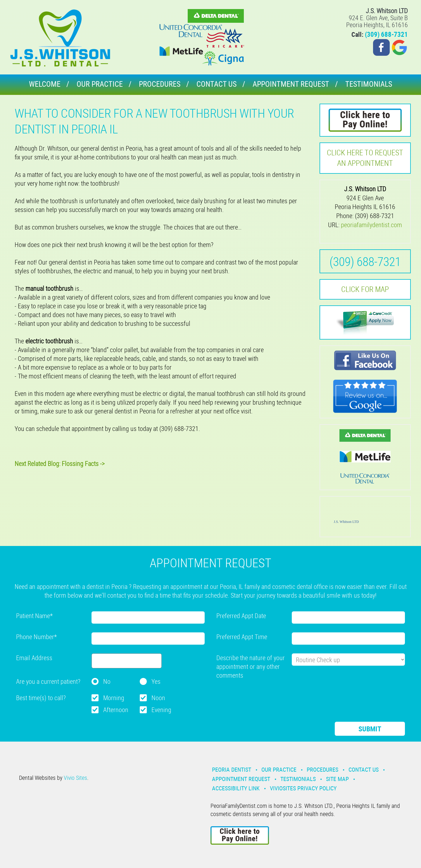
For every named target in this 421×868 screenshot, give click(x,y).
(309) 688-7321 (386, 34)
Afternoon (116, 710)
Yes (156, 681)
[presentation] (261, 695)
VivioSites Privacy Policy (303, 788)
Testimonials (369, 84)
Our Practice (100, 84)
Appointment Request (291, 84)
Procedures (160, 84)
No (107, 681)
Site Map (337, 779)
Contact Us (216, 84)
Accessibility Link (236, 788)
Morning (114, 698)
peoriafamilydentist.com (371, 225)
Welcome (45, 84)
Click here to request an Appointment (365, 158)
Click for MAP (365, 289)
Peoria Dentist (232, 769)
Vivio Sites (75, 778)
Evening (161, 710)
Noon (158, 698)
